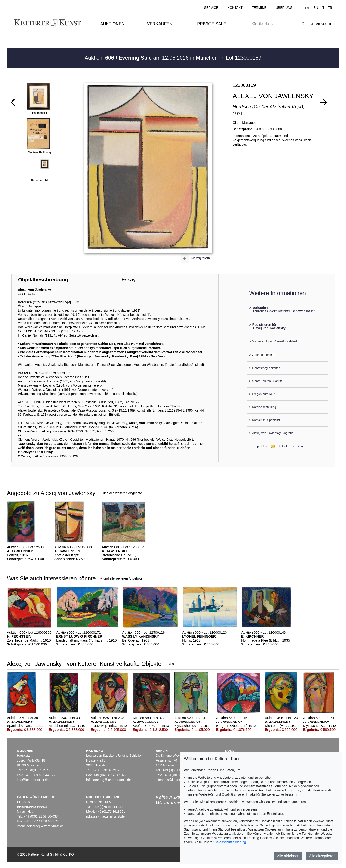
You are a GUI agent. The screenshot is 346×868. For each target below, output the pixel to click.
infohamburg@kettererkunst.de (108, 780)
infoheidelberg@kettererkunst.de (40, 826)
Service (211, 8)
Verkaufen (160, 24)
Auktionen (113, 24)
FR (330, 8)
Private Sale (212, 24)
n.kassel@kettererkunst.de (105, 816)
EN (316, 8)
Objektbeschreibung (43, 280)
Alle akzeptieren (322, 856)
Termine (259, 8)
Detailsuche (321, 24)
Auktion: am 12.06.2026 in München (152, 58)
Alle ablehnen (288, 856)
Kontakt (235, 8)
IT (323, 8)
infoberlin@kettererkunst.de (175, 780)
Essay (128, 280)
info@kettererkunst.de (33, 780)
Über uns (284, 8)
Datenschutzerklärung (230, 842)
